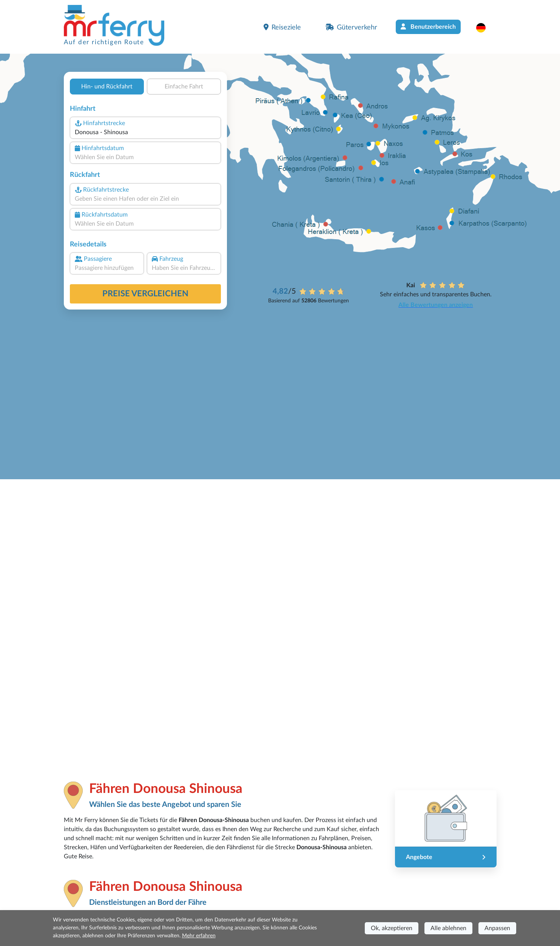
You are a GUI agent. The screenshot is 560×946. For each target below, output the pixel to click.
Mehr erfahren (199, 936)
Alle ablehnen (448, 928)
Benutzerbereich (428, 27)
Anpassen (497, 928)
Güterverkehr (351, 27)
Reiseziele (282, 27)
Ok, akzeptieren (392, 928)
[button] (485, 28)
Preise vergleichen (145, 294)
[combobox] (145, 132)
